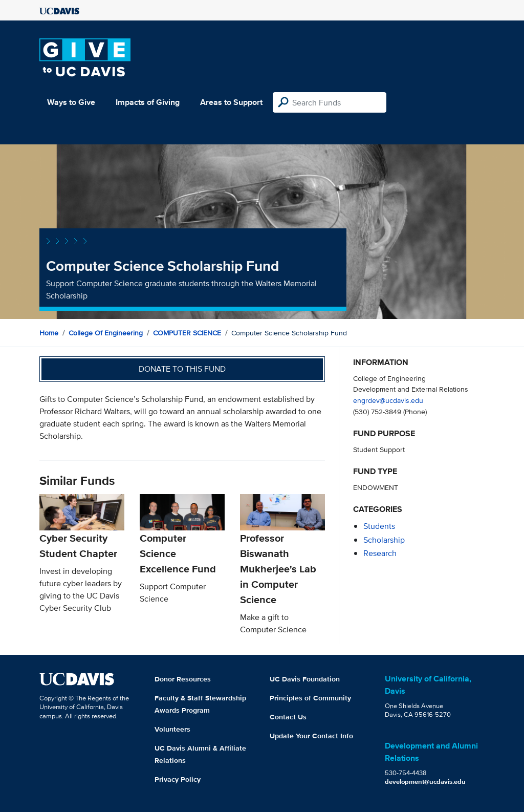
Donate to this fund (182, 369)
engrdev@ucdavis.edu (388, 400)
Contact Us (288, 717)
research (380, 553)
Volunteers (172, 729)
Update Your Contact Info (311, 736)
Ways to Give (71, 102)
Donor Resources (183, 679)
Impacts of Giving (148, 102)
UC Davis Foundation (305, 679)
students (379, 526)
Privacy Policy (178, 779)
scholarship (384, 540)
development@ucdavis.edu (425, 782)
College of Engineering (106, 333)
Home (49, 333)
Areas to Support (231, 102)
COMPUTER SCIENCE (187, 333)
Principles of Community (310, 698)
